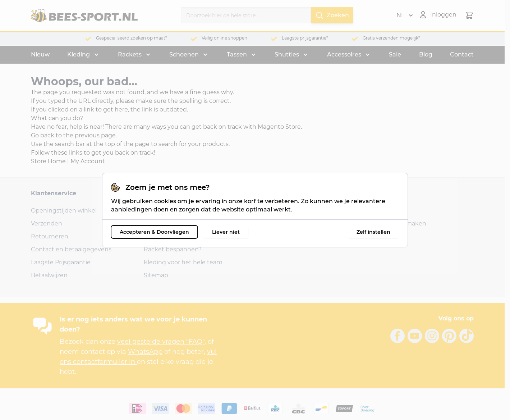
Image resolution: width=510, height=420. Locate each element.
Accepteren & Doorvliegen (154, 232)
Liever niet (226, 232)
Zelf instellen (373, 232)
